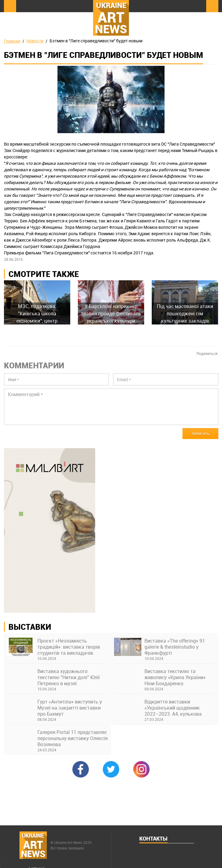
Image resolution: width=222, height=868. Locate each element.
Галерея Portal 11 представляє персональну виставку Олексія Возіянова (73, 738)
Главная (12, 41)
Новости (35, 41)
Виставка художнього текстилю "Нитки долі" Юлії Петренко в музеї (69, 677)
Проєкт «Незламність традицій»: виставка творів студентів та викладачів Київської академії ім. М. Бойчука (69, 647)
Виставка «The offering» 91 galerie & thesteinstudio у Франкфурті (175, 647)
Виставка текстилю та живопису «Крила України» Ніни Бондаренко (175, 677)
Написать (200, 433)
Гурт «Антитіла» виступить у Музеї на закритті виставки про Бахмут (70, 708)
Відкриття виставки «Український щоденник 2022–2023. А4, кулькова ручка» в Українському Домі (177, 708)
